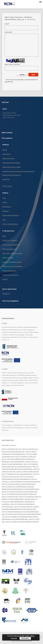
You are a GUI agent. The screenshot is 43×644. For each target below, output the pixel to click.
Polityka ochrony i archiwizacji (12, 266)
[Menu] (40, 2)
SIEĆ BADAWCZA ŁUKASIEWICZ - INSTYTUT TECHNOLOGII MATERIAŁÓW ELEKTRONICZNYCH (18, 504)
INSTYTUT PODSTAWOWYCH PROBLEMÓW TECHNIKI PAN (19, 494)
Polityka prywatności (9, 271)
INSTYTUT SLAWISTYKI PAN (10, 497)
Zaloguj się (6, 293)
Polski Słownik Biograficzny (11, 163)
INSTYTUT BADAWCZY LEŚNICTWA (26, 456)
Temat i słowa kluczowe (10, 224)
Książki (5, 150)
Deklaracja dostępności (10, 275)
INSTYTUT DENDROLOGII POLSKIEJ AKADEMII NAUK (17, 474)
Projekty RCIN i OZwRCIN (11, 245)
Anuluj (22, 75)
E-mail (7, 24)
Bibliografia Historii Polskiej (12, 167)
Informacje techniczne (10, 249)
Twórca (5, 202)
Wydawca (6, 211)
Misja (4, 236)
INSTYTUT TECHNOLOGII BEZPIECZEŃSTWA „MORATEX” (22, 522)
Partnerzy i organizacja (10, 240)
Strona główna (7, 138)
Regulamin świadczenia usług (12, 262)
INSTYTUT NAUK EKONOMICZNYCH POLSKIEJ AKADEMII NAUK (20, 512)
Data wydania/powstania (11, 215)
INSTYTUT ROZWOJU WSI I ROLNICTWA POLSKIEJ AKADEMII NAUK (21, 514)
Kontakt (5, 279)
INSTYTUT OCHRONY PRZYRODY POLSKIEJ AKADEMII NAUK (20, 492)
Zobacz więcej (7, 186)
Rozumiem (25, 638)
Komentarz (9, 32)
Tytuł (4, 198)
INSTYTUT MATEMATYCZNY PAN (12, 449)
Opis (4, 220)
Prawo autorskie (8, 258)
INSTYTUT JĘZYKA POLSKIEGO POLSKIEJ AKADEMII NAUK (19, 484)
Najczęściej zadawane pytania (12, 253)
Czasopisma (6, 154)
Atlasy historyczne (8, 158)
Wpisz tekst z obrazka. (13, 64)
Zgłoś (33, 75)
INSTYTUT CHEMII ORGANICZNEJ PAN (28, 472)
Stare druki (6, 179)
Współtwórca (7, 207)
